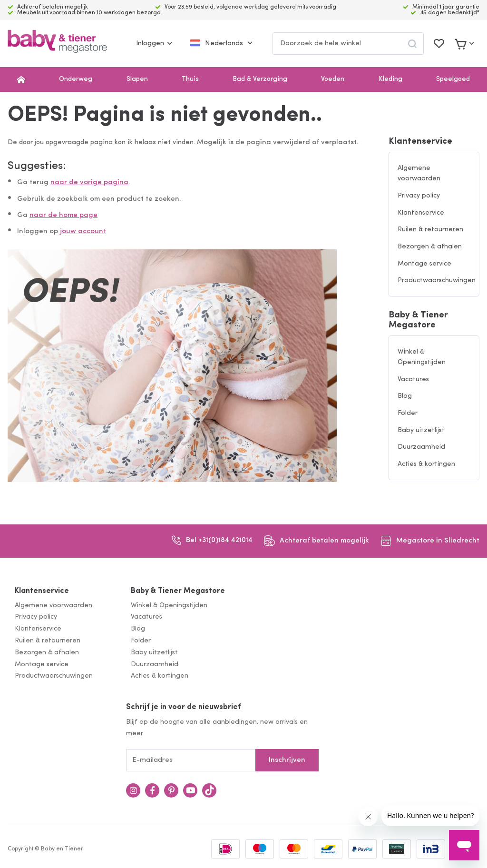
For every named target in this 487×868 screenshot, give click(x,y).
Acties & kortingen (426, 464)
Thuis (190, 79)
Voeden (333, 79)
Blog (405, 396)
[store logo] (57, 44)
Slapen (137, 79)
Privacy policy (419, 196)
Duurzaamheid (421, 447)
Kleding (390, 79)
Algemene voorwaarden (419, 174)
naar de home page (63, 215)
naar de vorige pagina (89, 182)
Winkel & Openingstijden (422, 357)
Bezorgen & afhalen (430, 247)
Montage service (424, 264)
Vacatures (413, 380)
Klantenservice (420, 142)
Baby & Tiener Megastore (418, 320)
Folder (408, 413)
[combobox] (348, 44)
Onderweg (76, 79)
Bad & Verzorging (260, 79)
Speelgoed (453, 79)
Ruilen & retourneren (430, 230)
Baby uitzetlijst (421, 430)
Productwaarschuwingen (437, 281)
